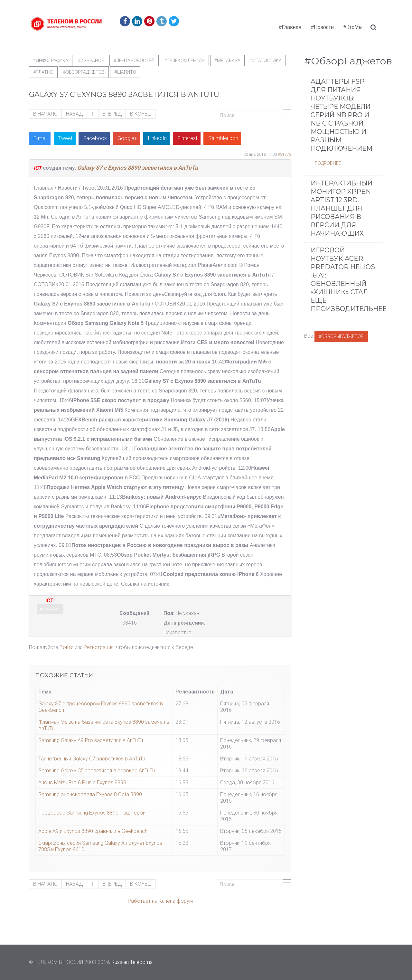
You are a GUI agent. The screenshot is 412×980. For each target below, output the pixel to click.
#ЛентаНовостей (134, 61)
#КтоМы (353, 27)
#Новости (322, 27)
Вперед (112, 114)
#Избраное (91, 61)
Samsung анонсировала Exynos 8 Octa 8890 (90, 794)
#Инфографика (51, 61)
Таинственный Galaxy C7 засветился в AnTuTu (92, 759)
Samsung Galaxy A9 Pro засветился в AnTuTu (91, 740)
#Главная (290, 27)
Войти (66, 647)
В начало (45, 114)
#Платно (43, 72)
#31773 (285, 154)
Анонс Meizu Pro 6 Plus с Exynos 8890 (82, 782)
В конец (141, 114)
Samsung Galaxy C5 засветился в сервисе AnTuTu (97, 771)
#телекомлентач (184, 61)
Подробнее (328, 163)
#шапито (125, 72)
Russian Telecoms (132, 962)
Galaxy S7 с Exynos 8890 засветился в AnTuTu (138, 168)
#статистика (266, 61)
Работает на (143, 901)
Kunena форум (176, 901)
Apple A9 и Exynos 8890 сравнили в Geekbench (93, 831)
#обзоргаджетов (84, 72)
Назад (74, 114)
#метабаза (227, 61)
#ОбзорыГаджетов (341, 336)
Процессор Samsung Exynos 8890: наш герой (92, 813)
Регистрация (99, 647)
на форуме (50, 609)
